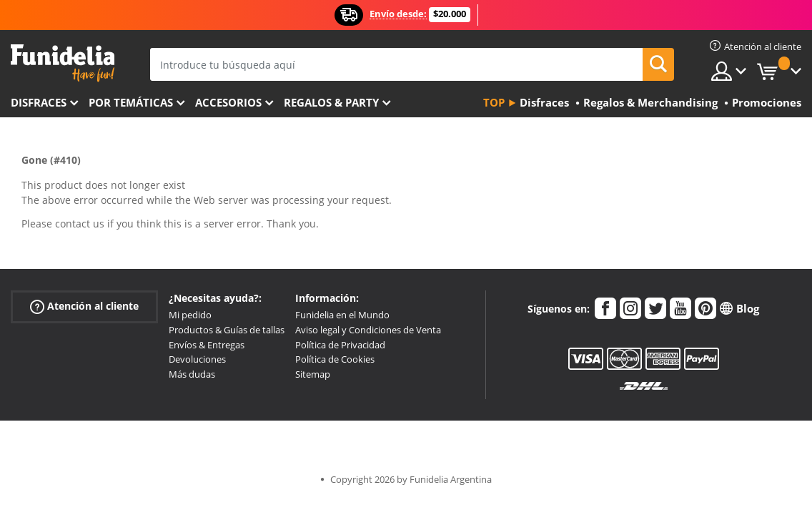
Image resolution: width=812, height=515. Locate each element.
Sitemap (313, 374)
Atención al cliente (84, 306)
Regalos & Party (331, 102)
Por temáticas (131, 102)
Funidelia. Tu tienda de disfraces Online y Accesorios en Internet (63, 63)
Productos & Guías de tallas (227, 330)
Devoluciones (197, 359)
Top (494, 102)
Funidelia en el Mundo (342, 315)
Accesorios (228, 102)
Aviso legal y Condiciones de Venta (368, 330)
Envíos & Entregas (207, 345)
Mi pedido (190, 315)
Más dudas (192, 374)
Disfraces (39, 102)
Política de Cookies (335, 359)
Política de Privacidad (340, 345)
